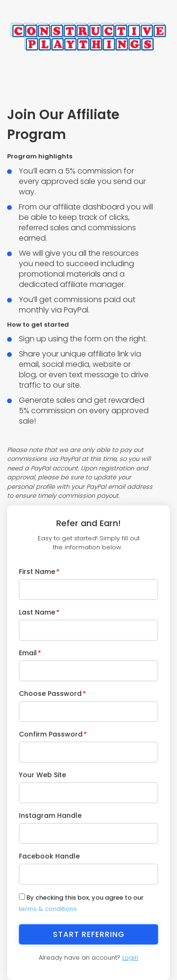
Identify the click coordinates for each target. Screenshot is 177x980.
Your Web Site (42, 775)
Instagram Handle (50, 815)
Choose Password (52, 694)
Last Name (39, 612)
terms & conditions (48, 909)
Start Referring (89, 934)
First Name (39, 572)
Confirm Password (52, 734)
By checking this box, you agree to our (81, 903)
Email (29, 653)
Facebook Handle (49, 856)
